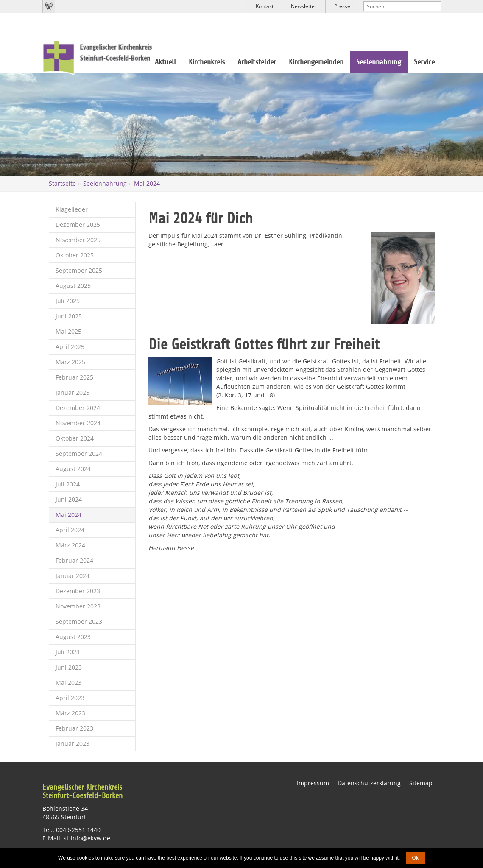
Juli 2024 (68, 484)
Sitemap (421, 783)
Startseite (62, 183)
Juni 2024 (69, 499)
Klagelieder (72, 209)
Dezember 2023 (78, 591)
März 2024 (70, 545)
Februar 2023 (74, 728)
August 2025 (73, 286)
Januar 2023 (73, 744)
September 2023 (79, 621)
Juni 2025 (69, 316)
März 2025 (70, 362)
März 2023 (70, 713)
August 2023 (73, 637)
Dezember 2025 (78, 225)
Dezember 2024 (78, 408)
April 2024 (70, 530)
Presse (342, 6)
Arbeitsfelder (257, 62)
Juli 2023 (68, 652)
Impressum (313, 783)
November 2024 (78, 423)
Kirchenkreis (207, 62)
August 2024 (73, 469)
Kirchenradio (49, 6)
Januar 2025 (73, 392)
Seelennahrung (379, 62)
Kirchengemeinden (316, 62)
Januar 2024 (73, 576)
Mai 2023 (68, 682)
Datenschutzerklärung (369, 783)
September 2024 (79, 454)
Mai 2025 (68, 331)
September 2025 (79, 270)
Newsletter (304, 6)
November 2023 (78, 606)
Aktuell (165, 62)
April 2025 (70, 347)
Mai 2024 (147, 183)
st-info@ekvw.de (87, 838)
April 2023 (70, 698)
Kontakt (265, 6)
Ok (415, 858)
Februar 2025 (74, 377)
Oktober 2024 (75, 438)
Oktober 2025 (75, 255)
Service (424, 62)
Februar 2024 (74, 560)
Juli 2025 (68, 301)
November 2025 (78, 240)
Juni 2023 (69, 667)
